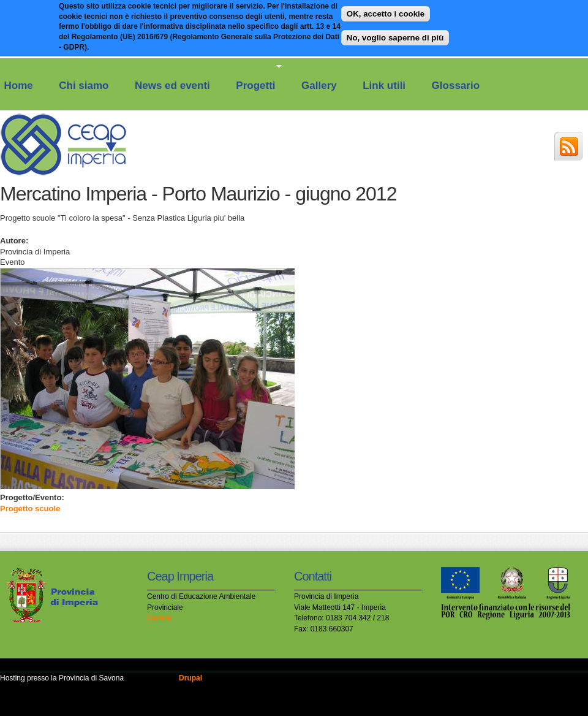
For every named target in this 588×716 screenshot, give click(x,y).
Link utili (384, 86)
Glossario (456, 86)
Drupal (190, 678)
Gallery (319, 86)
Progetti (253, 77)
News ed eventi (172, 86)
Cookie (159, 618)
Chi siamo (84, 86)
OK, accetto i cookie (386, 11)
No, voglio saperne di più (395, 34)
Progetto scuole (30, 508)
